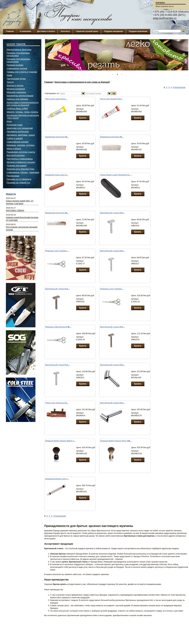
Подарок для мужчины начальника (18, 54)
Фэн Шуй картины (16, 155)
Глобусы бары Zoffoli (17, 108)
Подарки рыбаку (15, 65)
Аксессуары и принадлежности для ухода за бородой (82, 82)
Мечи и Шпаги (14, 149)
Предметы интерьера (18, 132)
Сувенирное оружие (17, 68)
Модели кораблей (16, 89)
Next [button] (184, 55)
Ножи (9, 75)
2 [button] (117, 74)
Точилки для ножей (16, 166)
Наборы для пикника (17, 99)
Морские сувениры (16, 92)
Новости (11, 194)
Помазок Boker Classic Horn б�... (116, 441)
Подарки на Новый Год (18, 183)
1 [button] (113, 74)
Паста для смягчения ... (56, 99)
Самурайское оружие (18, 142)
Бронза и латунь (15, 85)
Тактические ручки (16, 79)
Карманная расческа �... (57, 137)
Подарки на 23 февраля (19, 179)
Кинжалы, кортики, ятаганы (21, 145)
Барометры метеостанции (20, 96)
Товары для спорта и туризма (22, 72)
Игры (9, 121)
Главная (10, 31)
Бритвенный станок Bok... (112, 213)
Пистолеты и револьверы (20, 159)
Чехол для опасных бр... (57, 403)
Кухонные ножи (15, 125)
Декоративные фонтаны (19, 49)
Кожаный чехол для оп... (57, 175)
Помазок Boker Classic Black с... (60, 441)
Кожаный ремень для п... (57, 479)
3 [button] (122, 74)
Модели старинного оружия (21, 162)
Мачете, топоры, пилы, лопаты (22, 112)
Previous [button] (49, 55)
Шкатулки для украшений (20, 128)
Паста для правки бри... (111, 99)
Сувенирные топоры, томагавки (23, 172)
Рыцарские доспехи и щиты (21, 152)
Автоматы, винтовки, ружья (21, 135)
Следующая (179, 87)
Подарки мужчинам (138, 31)
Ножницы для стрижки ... (57, 251)
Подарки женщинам (113, 31)
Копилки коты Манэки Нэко (21, 169)
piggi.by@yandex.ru (165, 18)
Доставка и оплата (46, 31)
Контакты (65, 31)
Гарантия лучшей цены (87, 31)
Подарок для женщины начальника (18, 60)
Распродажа (13, 176)
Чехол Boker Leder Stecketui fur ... (116, 175)
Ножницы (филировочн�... (58, 327)
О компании (25, 31)
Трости (10, 82)
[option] (117, 56)
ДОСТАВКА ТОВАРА (15, 210)
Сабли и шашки (15, 138)
